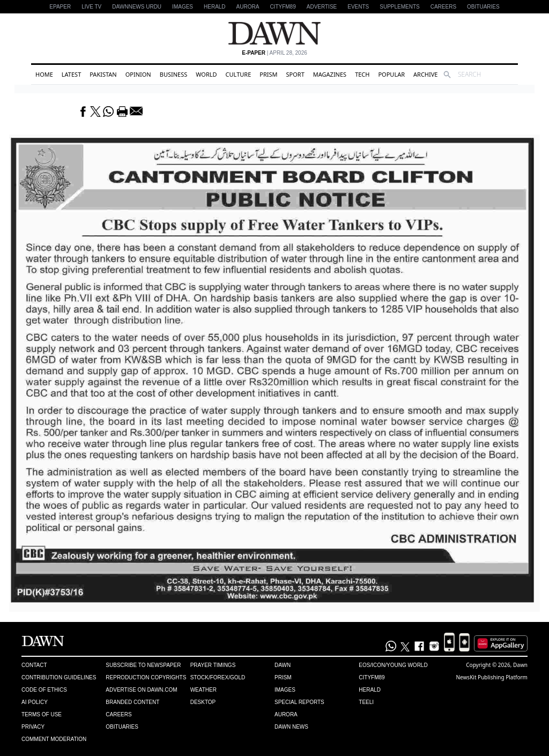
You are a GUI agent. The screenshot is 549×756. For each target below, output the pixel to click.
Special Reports (299, 702)
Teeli (366, 702)
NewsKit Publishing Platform (492, 677)
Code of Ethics (44, 690)
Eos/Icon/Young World (393, 665)
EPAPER (60, 7)
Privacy (33, 727)
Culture (239, 74)
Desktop (203, 702)
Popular (391, 74)
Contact (34, 665)
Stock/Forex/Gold (218, 677)
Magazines (330, 74)
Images (183, 7)
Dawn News (291, 727)
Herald (215, 7)
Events (358, 7)
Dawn (283, 665)
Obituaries (483, 7)
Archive (425, 74)
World (206, 74)
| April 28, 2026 (274, 53)
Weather (203, 690)
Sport (295, 74)
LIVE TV (91, 7)
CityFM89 (283, 7)
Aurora (248, 7)
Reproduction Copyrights (146, 677)
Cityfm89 (372, 677)
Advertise (322, 7)
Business (174, 74)
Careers (443, 7)
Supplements (399, 7)
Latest (71, 74)
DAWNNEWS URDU (137, 7)
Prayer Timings (213, 665)
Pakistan (103, 74)
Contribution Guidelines (59, 677)
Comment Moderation (54, 739)
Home (44, 74)
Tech (362, 74)
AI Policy (35, 702)
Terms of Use (42, 714)
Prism (268, 74)
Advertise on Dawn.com (141, 690)
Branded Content (132, 702)
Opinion (138, 74)
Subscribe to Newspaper (143, 665)
